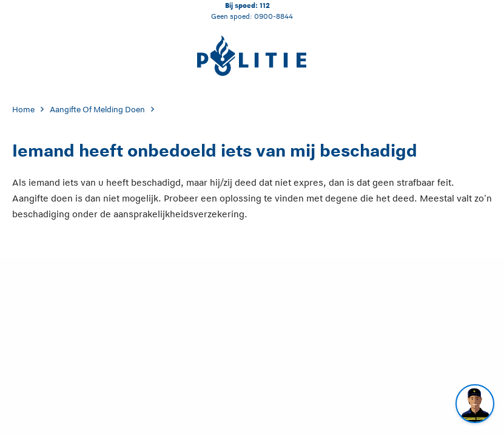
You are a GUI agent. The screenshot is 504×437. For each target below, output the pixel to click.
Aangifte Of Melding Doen (97, 110)
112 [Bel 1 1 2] (265, 5)
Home (23, 110)
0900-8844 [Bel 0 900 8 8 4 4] (274, 16)
